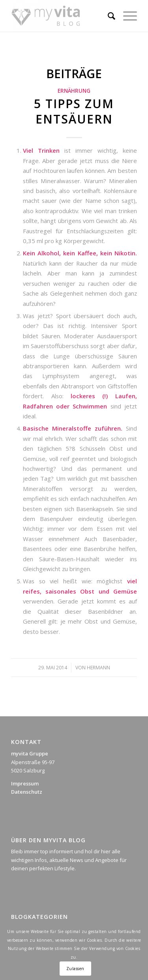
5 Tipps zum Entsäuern (74, 111)
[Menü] (126, 16)
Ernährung (74, 91)
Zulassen (75, 969)
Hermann (98, 668)
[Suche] (108, 16)
